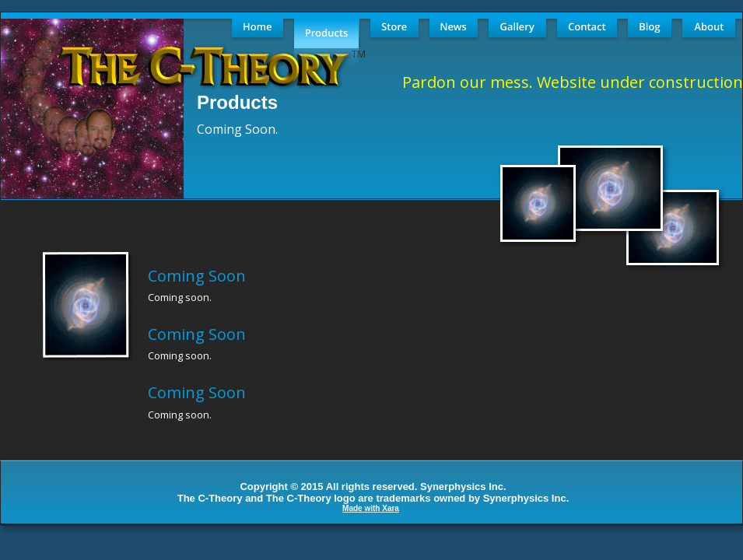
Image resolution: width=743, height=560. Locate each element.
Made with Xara (371, 508)
